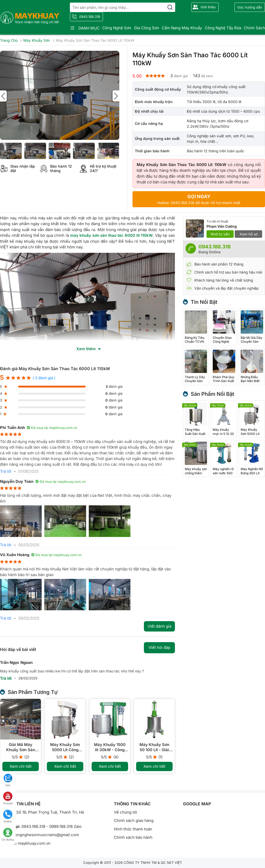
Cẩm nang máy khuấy (182, 28)
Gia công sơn (147, 28)
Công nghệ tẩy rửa (223, 28)
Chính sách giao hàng (134, 820)
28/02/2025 (29, 618)
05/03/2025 (29, 545)
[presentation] (3, 96)
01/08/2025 (28, 471)
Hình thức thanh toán (133, 829)
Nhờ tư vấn (220, 234)
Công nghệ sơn (117, 28)
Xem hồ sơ (249, 234)
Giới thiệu (208, 7)
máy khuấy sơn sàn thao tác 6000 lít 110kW (112, 235)
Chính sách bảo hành (133, 837)
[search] (170, 7)
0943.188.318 (90, 17)
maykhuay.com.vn (34, 843)
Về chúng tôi (126, 812)
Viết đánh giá (159, 626)
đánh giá (179, 76)
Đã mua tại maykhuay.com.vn (52, 428)
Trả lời (6, 471)
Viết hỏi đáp (159, 647)
